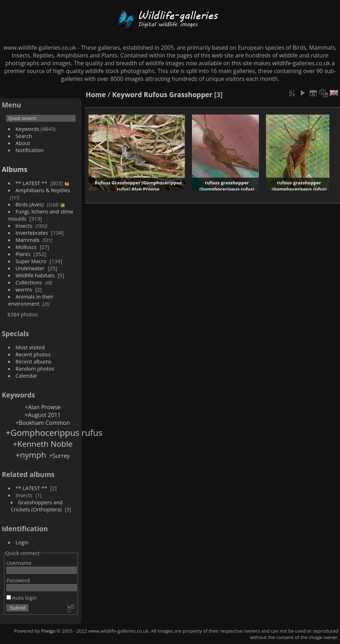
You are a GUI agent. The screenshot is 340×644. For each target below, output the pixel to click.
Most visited (30, 347)
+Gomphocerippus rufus (54, 432)
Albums (15, 169)
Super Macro (31, 261)
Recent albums (33, 361)
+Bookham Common (43, 423)
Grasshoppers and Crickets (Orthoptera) (37, 506)
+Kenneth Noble (43, 444)
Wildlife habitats (35, 275)
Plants (23, 254)
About (23, 143)
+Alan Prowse (43, 407)
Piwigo (48, 631)
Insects (24, 226)
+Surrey (59, 456)
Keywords (27, 129)
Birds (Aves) (30, 204)
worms (24, 289)
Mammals (28, 240)
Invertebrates (32, 233)
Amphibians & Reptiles (43, 190)
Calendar (27, 376)
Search (24, 136)
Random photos (35, 368)
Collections (29, 282)
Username (19, 563)
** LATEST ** (32, 183)
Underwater (30, 268)
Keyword (127, 95)
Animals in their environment (31, 300)
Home (96, 95)
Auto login (22, 598)
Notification (30, 150)
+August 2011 (43, 415)
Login (22, 542)
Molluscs (26, 247)
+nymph (31, 455)
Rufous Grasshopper (178, 95)
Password (18, 580)
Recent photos (33, 354)
